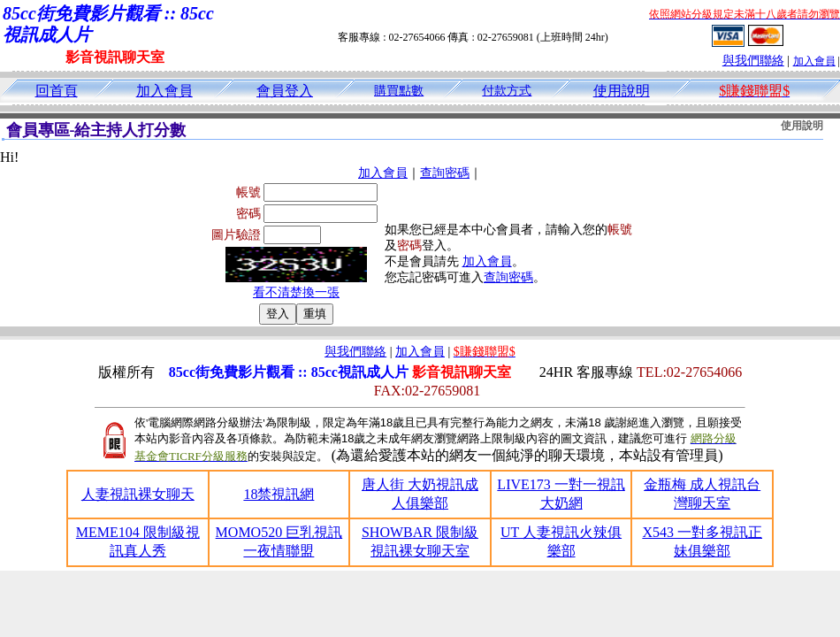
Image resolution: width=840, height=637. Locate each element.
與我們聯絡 (753, 61)
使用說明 (622, 91)
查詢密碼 (445, 173)
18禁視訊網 (279, 494)
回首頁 (57, 91)
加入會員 (814, 61)
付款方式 (507, 91)
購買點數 (399, 91)
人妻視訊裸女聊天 (138, 494)
